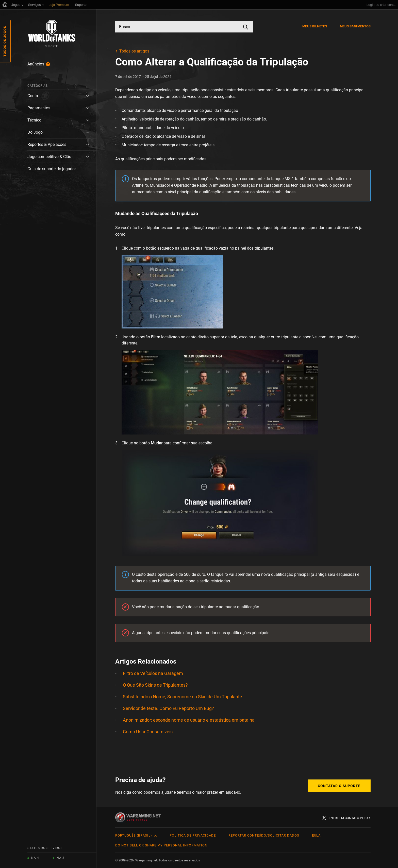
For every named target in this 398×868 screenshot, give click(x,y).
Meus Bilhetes (315, 26)
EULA (316, 835)
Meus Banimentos (355, 26)
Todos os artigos (134, 51)
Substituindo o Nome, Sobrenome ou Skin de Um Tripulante (183, 697)
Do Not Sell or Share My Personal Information (161, 845)
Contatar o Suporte (339, 786)
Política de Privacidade (193, 835)
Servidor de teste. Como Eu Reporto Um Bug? (168, 708)
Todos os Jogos (5, 41)
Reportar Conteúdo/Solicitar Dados (264, 835)
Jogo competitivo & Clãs (49, 157)
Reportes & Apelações (47, 144)
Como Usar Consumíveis (148, 732)
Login (371, 5)
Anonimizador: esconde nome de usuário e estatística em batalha (189, 720)
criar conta (388, 5)
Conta (33, 96)
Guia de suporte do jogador (52, 169)
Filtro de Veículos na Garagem (153, 673)
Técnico (34, 120)
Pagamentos (39, 108)
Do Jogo (35, 132)
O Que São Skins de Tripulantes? (155, 685)
